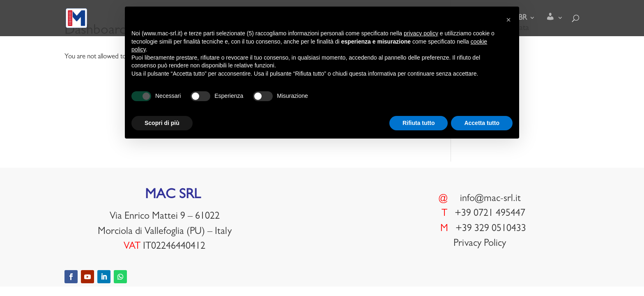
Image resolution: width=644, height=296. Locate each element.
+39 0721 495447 (490, 214)
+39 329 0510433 (491, 229)
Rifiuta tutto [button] (419, 123)
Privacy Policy (480, 244)
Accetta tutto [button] (482, 123)
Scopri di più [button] (162, 123)
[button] (508, 20)
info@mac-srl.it (490, 199)
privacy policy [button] (421, 33)
